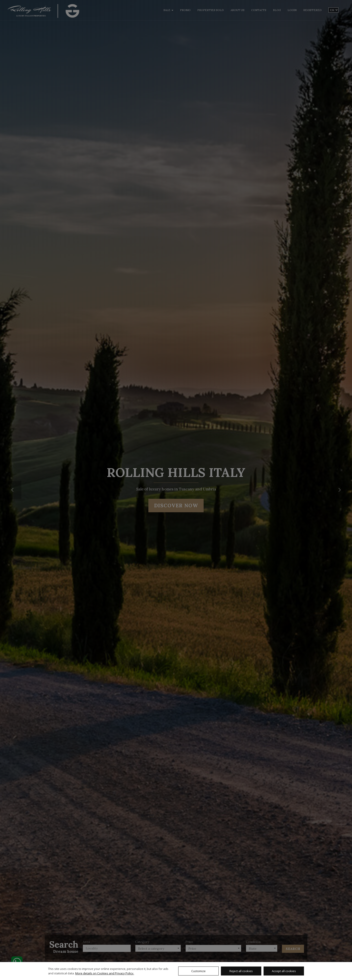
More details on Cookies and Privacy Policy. (105, 973)
